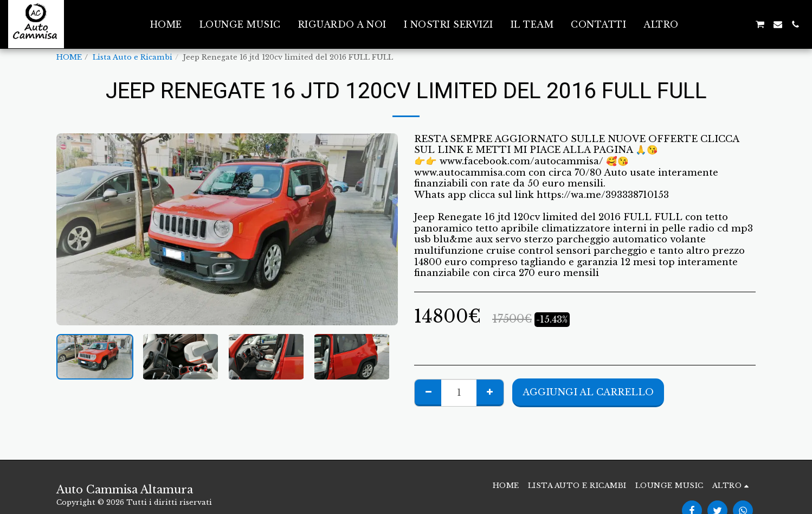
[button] (707, 24)
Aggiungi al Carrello (588, 392)
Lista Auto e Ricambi (133, 57)
